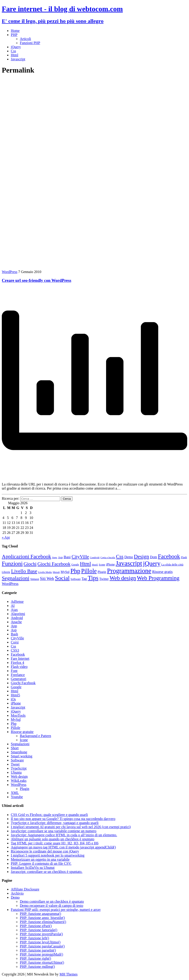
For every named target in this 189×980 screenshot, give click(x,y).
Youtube (17, 797)
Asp (14, 630)
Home (15, 31)
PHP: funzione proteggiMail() (41, 954)
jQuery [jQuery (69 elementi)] (152, 563)
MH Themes (68, 974)
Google (16, 687)
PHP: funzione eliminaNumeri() (43, 922)
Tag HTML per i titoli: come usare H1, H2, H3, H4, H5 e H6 (55, 843)
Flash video (19, 667)
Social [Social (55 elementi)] (62, 578)
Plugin (25, 789)
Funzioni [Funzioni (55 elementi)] (12, 564)
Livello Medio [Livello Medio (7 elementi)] (45, 572)
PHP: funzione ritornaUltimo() (42, 962)
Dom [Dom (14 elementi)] (154, 557)
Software (17, 760)
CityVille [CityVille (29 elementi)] (80, 557)
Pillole (16, 728)
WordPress (10, 272)
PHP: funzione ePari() (36, 926)
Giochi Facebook (23, 683)
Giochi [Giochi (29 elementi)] (30, 564)
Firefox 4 (17, 663)
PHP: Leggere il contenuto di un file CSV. (41, 863)
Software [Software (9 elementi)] (76, 579)
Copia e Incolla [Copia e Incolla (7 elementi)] (108, 557)
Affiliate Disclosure (25, 889)
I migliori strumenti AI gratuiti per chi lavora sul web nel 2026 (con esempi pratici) (71, 827)
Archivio (17, 893)
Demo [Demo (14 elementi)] (129, 557)
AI (13, 606)
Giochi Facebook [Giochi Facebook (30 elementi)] (54, 564)
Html (15, 55)
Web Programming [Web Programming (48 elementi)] (158, 578)
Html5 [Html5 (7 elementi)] (95, 565)
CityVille (17, 638)
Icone (24, 740)
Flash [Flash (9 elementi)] (184, 557)
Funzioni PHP (30, 43)
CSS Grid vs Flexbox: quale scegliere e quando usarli (49, 815)
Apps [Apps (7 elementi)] (55, 557)
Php (14, 724)
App (14, 626)
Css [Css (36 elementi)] (120, 557)
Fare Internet (20, 658)
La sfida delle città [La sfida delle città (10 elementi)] (172, 564)
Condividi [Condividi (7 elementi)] (95, 557)
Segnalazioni (20, 744)
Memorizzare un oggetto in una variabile (40, 859)
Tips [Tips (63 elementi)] (93, 578)
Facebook (18, 654)
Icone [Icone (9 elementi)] (102, 565)
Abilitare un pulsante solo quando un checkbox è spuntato (53, 839)
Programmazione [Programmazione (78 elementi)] (129, 571)
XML (15, 793)
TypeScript (19, 768)
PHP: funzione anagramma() (40, 914)
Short (15, 748)
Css (13, 51)
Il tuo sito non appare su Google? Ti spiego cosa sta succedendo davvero (63, 819)
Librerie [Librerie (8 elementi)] (6, 572)
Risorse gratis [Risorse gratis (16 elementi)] (163, 572)
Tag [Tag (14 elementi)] (84, 579)
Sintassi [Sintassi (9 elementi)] (35, 579)
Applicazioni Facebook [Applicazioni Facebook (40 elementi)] (26, 556)
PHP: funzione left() (34, 938)
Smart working (22, 756)
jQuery (16, 47)
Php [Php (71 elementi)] (75, 571)
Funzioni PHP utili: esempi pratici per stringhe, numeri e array (56, 910)
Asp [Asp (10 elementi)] (60, 557)
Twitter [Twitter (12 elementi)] (104, 579)
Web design (19, 776)
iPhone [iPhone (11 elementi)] (110, 564)
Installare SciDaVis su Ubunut (33, 868)
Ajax (14, 610)
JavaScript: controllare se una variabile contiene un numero (54, 831)
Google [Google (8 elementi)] (75, 565)
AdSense (17, 602)
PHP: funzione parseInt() (38, 950)
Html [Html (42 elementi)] (85, 564)
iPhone (16, 703)
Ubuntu (16, 772)
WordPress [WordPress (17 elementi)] (10, 584)
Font (14, 671)
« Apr (6, 537)
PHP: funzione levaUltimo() (40, 942)
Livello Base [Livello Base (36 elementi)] (24, 571)
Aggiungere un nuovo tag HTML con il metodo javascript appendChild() (63, 847)
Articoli (25, 39)
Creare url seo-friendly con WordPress (36, 280)
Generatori (18, 679)
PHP (14, 35)
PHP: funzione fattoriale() (39, 930)
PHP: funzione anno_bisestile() (42, 918)
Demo (15, 897)
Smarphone (19, 752)
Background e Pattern (35, 736)
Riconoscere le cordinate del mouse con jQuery (45, 851)
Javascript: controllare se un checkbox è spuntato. (47, 872)
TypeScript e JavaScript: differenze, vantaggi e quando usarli (55, 823)
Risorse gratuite (22, 732)
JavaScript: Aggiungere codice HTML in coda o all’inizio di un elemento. (64, 835)
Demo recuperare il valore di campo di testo (51, 906)
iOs (13, 699)
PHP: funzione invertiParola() (41, 934)
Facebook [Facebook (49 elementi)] (169, 556)
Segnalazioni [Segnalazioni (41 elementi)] (16, 578)
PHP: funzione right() (35, 958)
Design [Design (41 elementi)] (141, 556)
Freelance (18, 675)
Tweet (15, 764)
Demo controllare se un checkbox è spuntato (52, 901)
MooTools (18, 715)
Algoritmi (18, 614)
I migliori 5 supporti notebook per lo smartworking (48, 855)
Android (17, 618)
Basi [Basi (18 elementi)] (67, 557)
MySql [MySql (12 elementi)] (65, 572)
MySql (16, 720)
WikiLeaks (19, 781)
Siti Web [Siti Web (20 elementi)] (47, 579)
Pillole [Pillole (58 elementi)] (89, 571)
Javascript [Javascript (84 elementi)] (129, 563)
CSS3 (15, 650)
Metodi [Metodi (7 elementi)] (56, 572)
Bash (14, 634)
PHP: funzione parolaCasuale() (42, 946)
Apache (16, 622)
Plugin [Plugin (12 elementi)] (102, 572)
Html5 (15, 695)
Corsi (15, 642)
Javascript (18, 59)
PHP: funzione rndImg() (37, 967)
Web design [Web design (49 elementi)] (123, 578)
